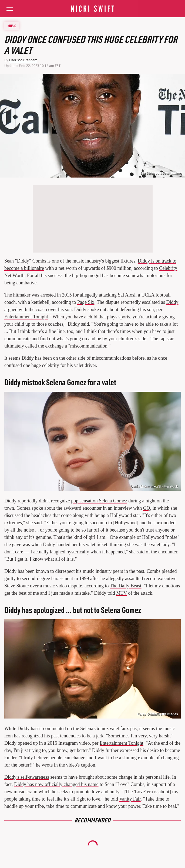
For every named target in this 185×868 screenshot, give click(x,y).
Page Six (86, 302)
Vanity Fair (130, 799)
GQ (147, 508)
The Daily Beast (126, 586)
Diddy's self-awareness (27, 777)
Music (12, 26)
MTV (122, 593)
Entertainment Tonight (26, 317)
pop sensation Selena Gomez (99, 501)
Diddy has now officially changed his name (56, 784)
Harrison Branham (23, 60)
